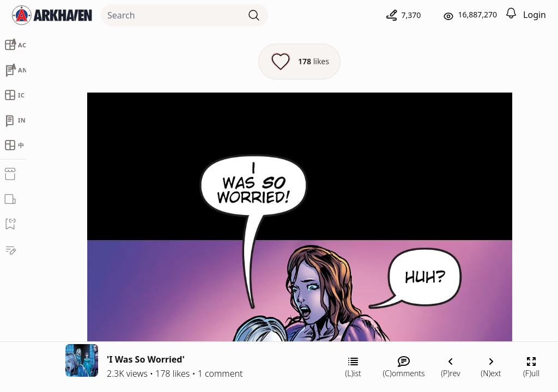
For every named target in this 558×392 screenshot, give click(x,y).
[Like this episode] (299, 62)
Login (535, 15)
